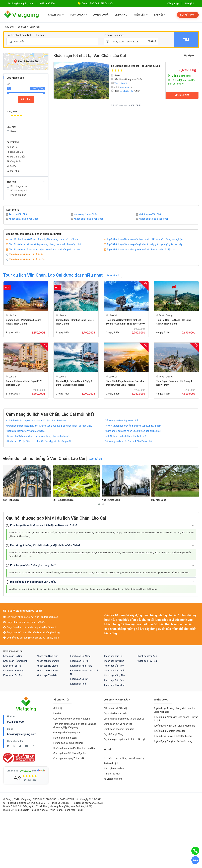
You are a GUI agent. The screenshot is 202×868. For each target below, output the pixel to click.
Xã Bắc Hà (12, 147)
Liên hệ (57, 714)
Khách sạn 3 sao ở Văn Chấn (22, 219)
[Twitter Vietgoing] (20, 746)
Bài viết (160, 15)
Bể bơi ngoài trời (19, 186)
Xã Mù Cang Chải (16, 157)
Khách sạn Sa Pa (12, 666)
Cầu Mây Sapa (159, 500)
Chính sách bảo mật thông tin (119, 729)
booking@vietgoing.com (22, 734)
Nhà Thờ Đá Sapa (111, 500)
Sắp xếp (189, 55)
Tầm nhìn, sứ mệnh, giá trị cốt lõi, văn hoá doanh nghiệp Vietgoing (75, 726)
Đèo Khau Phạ (127, 91)
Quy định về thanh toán (115, 714)
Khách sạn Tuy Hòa (147, 661)
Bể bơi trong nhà (19, 191)
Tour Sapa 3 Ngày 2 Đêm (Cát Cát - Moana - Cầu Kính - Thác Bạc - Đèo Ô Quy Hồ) (126, 324)
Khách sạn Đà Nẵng (80, 656)
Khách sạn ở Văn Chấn (149, 214)
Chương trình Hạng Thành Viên (69, 758)
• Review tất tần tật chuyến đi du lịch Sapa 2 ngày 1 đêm (132, 426)
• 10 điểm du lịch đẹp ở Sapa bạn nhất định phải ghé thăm (36, 421)
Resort (14, 131)
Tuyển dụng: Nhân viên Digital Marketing (175, 726)
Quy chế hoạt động (113, 734)
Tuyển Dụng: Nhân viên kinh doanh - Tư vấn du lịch (176, 719)
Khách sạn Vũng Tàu (114, 675)
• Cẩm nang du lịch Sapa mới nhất (121, 421)
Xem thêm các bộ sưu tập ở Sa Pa (26, 255)
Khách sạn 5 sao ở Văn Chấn (152, 219)
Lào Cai (22, 27)
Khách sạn (56, 15)
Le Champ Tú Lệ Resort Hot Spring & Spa (136, 66)
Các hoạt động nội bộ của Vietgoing (72, 719)
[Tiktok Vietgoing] (33, 746)
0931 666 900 (47, 4)
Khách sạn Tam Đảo (47, 675)
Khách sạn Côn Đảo (114, 680)
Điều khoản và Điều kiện (116, 708)
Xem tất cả (113, 275)
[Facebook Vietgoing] (8, 746)
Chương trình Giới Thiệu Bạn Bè (70, 753)
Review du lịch (111, 763)
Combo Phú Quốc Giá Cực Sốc (98, 4)
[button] (99, 504)
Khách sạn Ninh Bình (48, 656)
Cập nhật (26, 99)
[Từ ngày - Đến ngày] (131, 42)
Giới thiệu (58, 708)
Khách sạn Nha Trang (81, 666)
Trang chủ (9, 27)
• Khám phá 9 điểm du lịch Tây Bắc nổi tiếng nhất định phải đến (39, 436)
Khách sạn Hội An (79, 661)
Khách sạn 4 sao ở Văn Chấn (87, 219)
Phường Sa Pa (14, 162)
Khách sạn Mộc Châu (48, 661)
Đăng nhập (173, 4)
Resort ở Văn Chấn (17, 214)
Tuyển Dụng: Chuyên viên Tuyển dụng (173, 741)
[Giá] (1, 53)
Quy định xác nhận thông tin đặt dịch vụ (124, 719)
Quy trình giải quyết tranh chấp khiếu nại (124, 739)
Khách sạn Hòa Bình (47, 671)
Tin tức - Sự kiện (112, 774)
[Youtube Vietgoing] (27, 746)
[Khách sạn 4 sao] (28, 116)
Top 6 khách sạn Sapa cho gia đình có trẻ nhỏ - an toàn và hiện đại (141, 250)
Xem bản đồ (119, 84)
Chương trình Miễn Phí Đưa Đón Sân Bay (74, 748)
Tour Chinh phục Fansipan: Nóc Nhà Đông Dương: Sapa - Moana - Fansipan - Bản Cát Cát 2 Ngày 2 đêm (126, 385)
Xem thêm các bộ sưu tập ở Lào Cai (27, 260)
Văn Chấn (35, 27)
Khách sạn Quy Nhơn (114, 685)
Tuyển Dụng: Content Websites (170, 731)
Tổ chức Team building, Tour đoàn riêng (124, 758)
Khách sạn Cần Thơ (114, 666)
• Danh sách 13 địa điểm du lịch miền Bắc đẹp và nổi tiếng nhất (39, 441)
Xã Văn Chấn (14, 171)
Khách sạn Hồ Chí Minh (15, 661)
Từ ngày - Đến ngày (114, 35)
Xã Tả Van (12, 166)
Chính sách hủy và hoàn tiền (118, 724)
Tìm (186, 40)
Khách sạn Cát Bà (13, 675)
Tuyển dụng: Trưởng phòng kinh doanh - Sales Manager (174, 710)
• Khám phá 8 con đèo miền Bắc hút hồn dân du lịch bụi (132, 431)
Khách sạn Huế (78, 684)
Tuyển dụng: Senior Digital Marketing (173, 736)
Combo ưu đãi (101, 15)
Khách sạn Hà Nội (13, 656)
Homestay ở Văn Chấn (84, 214)
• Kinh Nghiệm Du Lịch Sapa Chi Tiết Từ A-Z (126, 436)
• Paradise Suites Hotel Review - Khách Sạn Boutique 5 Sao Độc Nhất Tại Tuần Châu (49, 426)
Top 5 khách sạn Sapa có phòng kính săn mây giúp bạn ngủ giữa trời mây (145, 244)
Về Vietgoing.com (113, 779)
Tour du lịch (79, 15)
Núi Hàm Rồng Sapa (63, 500)
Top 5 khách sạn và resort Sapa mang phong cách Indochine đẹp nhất (45, 244)
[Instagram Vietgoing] (14, 746)
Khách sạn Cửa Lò (113, 656)
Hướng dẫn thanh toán (65, 738)
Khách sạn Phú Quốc (114, 671)
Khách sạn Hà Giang (47, 666)
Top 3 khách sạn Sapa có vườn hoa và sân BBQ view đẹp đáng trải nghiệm (145, 239)
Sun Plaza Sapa (11, 500)
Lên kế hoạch (188, 15)
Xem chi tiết (182, 95)
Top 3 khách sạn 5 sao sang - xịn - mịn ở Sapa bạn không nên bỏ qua (45, 250)
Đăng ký (189, 4)
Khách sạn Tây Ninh (114, 661)
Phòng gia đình (18, 195)
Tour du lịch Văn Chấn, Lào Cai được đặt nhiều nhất (53, 275)
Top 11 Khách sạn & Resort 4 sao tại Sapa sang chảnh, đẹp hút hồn (44, 239)
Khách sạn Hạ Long (13, 671)
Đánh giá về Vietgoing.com (67, 733)
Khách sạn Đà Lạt (79, 679)
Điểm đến (141, 15)
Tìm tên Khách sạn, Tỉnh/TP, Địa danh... (27, 35)
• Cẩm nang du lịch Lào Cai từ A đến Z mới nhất (128, 441)
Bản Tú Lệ (125, 87)
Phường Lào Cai (15, 152)
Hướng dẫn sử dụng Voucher (68, 743)
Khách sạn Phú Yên (147, 656)
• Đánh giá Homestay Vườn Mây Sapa (25, 431)
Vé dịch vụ (121, 15)
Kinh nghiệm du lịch (114, 768)
